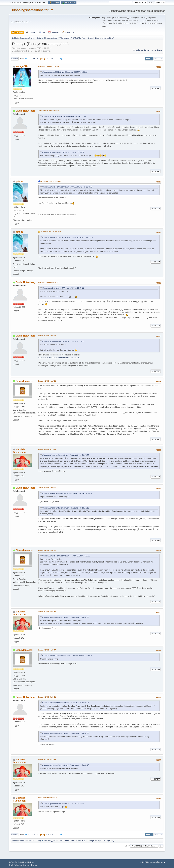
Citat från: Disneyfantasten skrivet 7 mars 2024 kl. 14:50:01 (66, 617)
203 (48, 59)
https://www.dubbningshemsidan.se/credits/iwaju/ (59, 358)
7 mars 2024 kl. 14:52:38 (47, 612)
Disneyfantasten (24, 381)
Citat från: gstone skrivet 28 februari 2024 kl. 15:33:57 (63, 152)
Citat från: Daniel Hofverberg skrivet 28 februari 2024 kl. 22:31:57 (68, 187)
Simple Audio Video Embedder (19, 865)
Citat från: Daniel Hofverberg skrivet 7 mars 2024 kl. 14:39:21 (66, 556)
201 (38, 59)
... (31, 59)
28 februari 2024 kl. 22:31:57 (48, 111)
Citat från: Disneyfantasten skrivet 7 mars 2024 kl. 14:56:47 (66, 765)
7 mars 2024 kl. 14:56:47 (47, 650)
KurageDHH (22, 66)
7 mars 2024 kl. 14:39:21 (47, 488)
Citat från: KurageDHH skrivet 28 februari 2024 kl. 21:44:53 (65, 116)
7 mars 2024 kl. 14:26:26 (47, 449)
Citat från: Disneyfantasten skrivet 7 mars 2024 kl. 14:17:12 (66, 455)
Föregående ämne (141, 50)
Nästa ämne (156, 50)
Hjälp (142, 862)
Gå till (127, 846)
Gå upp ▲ (162, 862)
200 (34, 59)
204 (52, 59)
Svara (149, 59)
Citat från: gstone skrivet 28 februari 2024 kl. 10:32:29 (63, 804)
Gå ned (15, 59)
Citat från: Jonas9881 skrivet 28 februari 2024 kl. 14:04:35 (65, 72)
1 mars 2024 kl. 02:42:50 (47, 336)
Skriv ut (159, 59)
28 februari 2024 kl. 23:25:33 (51, 181)
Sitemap (34, 865)
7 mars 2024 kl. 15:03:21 (47, 697)
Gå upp (14, 835)
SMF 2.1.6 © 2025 (15, 862)
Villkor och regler (151, 862)
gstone (19, 181)
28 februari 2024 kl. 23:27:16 (51, 232)
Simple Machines (28, 862)
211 (58, 59)
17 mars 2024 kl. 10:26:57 (47, 798)
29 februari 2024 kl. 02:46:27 (48, 282)
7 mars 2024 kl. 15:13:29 (47, 759)
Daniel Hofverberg (26, 111)
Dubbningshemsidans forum (32, 10)
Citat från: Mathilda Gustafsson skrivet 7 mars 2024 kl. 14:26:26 (67, 493)
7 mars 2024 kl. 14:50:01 (47, 550)
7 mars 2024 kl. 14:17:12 (47, 381)
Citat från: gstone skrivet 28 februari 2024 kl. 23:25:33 (63, 288)
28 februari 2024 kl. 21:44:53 (48, 66)
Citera (156, 88)
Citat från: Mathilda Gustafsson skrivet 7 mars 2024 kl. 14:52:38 (67, 656)
